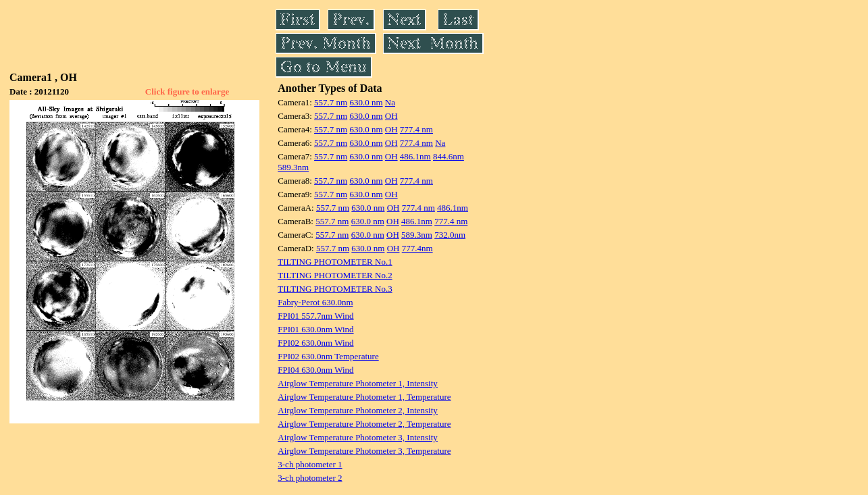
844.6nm (449, 156)
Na (390, 102)
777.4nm (417, 248)
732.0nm (450, 235)
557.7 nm (331, 102)
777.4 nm (416, 129)
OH (391, 116)
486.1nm (415, 156)
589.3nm (293, 167)
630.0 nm (366, 102)
